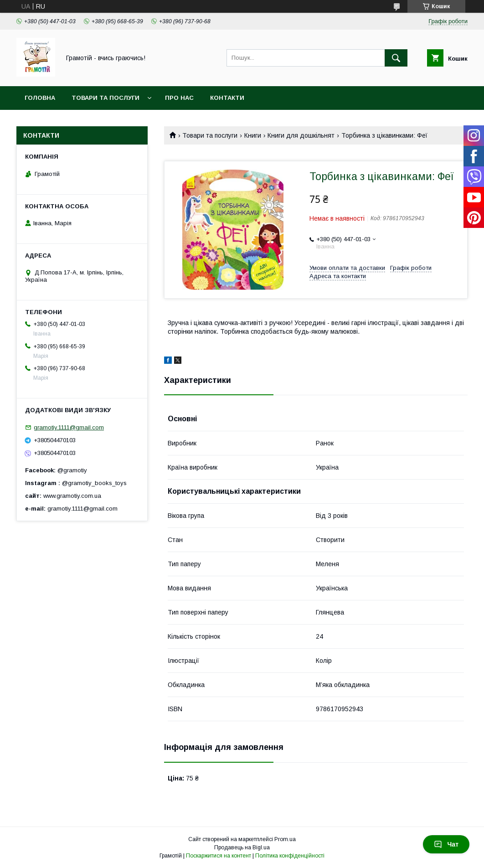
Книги (253, 135)
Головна (40, 98)
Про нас (179, 98)
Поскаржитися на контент (219, 856)
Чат (446, 844)
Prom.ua (285, 839)
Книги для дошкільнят (301, 135)
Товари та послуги (106, 98)
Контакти (227, 98)
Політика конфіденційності (290, 856)
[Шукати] (396, 58)
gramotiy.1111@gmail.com (69, 427)
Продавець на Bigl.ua (242, 847)
